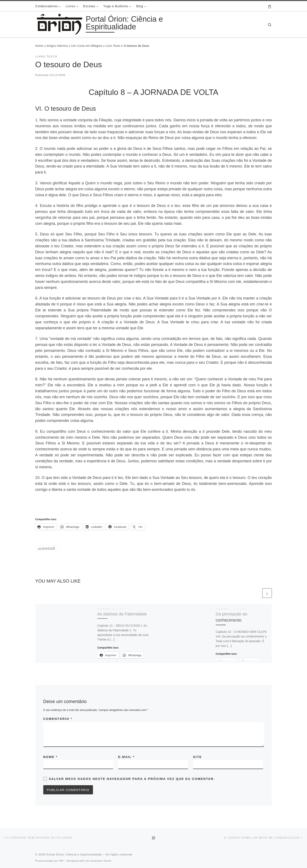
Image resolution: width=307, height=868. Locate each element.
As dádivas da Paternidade (122, 614)
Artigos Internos (57, 46)
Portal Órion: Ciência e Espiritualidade (74, 854)
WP (61, 861)
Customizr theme (101, 861)
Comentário (58, 719)
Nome (50, 757)
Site (197, 757)
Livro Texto (113, 46)
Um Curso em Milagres (87, 46)
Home (39, 46)
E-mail (126, 757)
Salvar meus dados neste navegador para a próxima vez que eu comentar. (132, 779)
